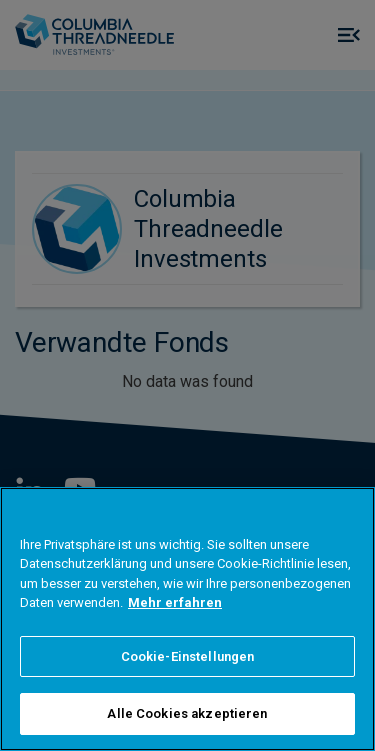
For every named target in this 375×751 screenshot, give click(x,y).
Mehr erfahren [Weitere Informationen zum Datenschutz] (175, 602)
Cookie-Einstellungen (188, 656)
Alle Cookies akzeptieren (187, 713)
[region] (187, 619)
